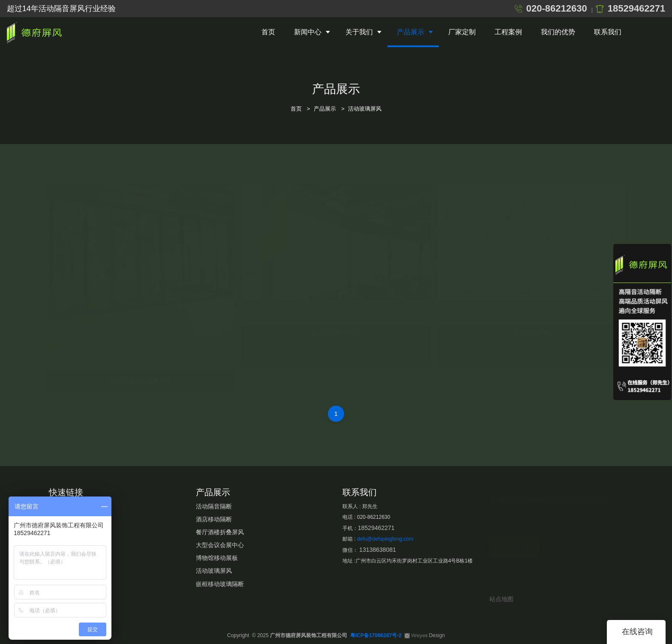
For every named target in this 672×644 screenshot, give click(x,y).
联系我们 (608, 32)
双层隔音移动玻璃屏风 (140, 371)
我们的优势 (558, 32)
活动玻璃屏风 (365, 109)
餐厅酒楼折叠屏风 (220, 532)
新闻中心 (308, 32)
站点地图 (501, 599)
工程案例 (508, 32)
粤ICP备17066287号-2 (376, 635)
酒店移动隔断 (214, 519)
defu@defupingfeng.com (385, 539)
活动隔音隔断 (214, 506)
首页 (268, 32)
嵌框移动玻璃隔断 (220, 584)
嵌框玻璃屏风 (532, 325)
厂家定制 (462, 32)
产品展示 (411, 32)
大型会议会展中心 (220, 545)
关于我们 (359, 32)
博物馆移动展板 (217, 558)
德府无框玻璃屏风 (336, 325)
